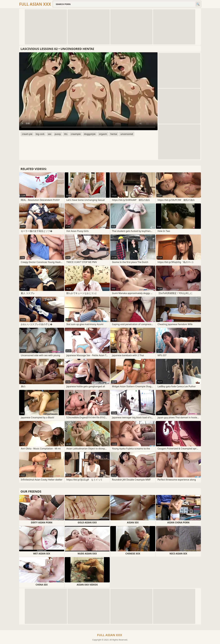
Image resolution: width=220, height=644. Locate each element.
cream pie (27, 134)
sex (50, 134)
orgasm (103, 134)
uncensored (127, 134)
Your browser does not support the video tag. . (88, 91)
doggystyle (90, 134)
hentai (114, 134)
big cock (40, 134)
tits (66, 134)
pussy (58, 134)
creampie (76, 134)
